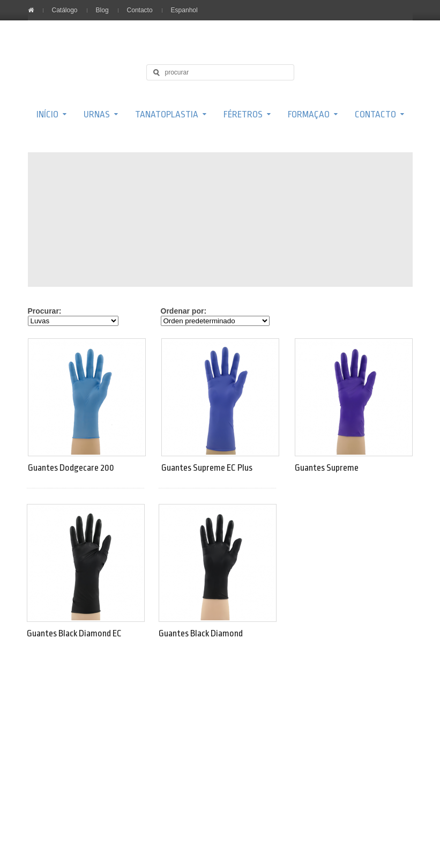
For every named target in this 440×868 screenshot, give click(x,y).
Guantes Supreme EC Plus (207, 468)
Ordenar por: (184, 311)
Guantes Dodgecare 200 (71, 468)
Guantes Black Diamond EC (74, 633)
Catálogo (65, 10)
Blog (102, 10)
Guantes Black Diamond (201, 633)
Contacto (140, 10)
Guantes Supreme (327, 468)
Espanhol (184, 10)
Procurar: (45, 311)
